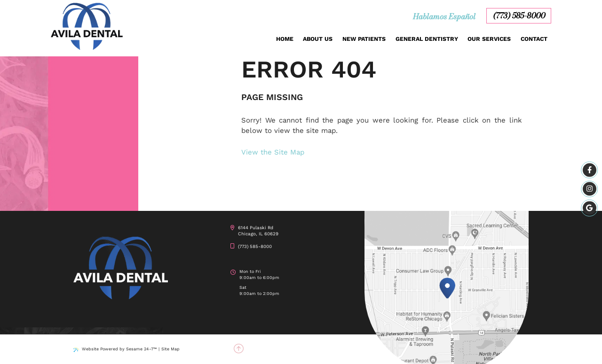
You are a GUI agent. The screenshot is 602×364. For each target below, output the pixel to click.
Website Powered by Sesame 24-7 (115, 349)
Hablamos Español (444, 16)
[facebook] (590, 170)
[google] (590, 208)
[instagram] (590, 189)
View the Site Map (273, 152)
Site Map (170, 349)
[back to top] (238, 349)
